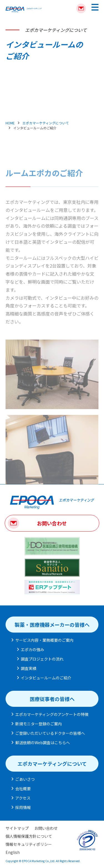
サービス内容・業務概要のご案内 (44, 640)
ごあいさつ (25, 779)
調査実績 (29, 668)
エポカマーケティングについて (46, 123)
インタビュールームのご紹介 (46, 678)
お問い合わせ (52, 523)
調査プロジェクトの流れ (42, 659)
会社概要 (23, 789)
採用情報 (23, 807)
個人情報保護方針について (29, 836)
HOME (10, 123)
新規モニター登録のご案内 (39, 724)
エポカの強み (32, 649)
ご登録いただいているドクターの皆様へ (50, 733)
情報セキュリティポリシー (29, 844)
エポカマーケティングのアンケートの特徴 (52, 714)
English (13, 852)
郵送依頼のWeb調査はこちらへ (43, 743)
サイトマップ (17, 828)
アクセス (23, 798)
